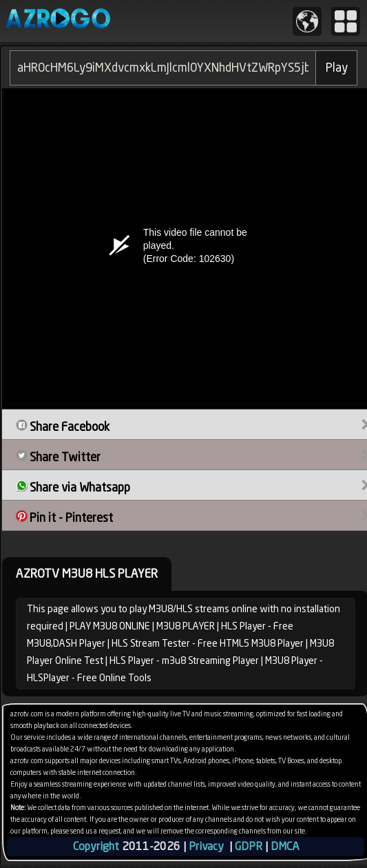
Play (337, 68)
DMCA (285, 846)
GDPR (249, 846)
